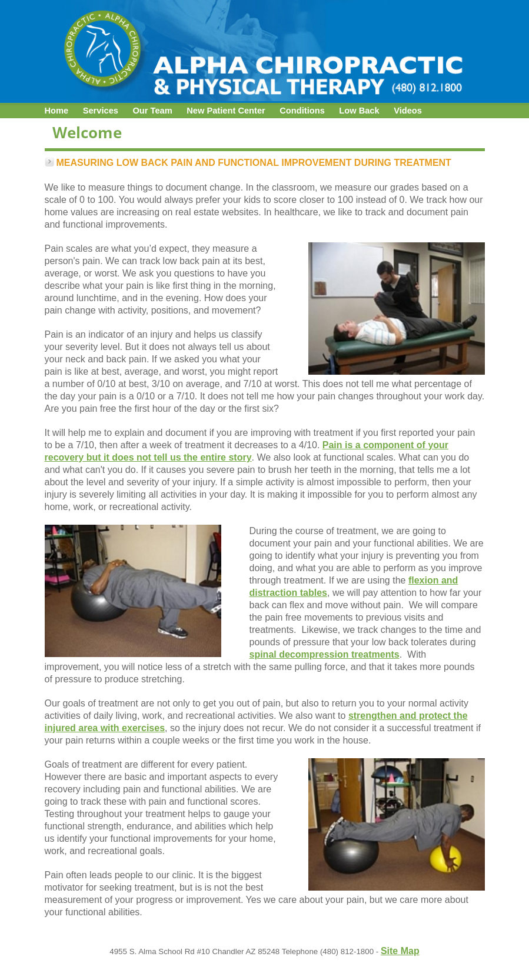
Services (101, 111)
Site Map (400, 951)
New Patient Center (226, 111)
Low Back (359, 111)
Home (57, 111)
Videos (408, 111)
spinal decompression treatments (325, 654)
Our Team (152, 111)
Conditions (302, 111)
